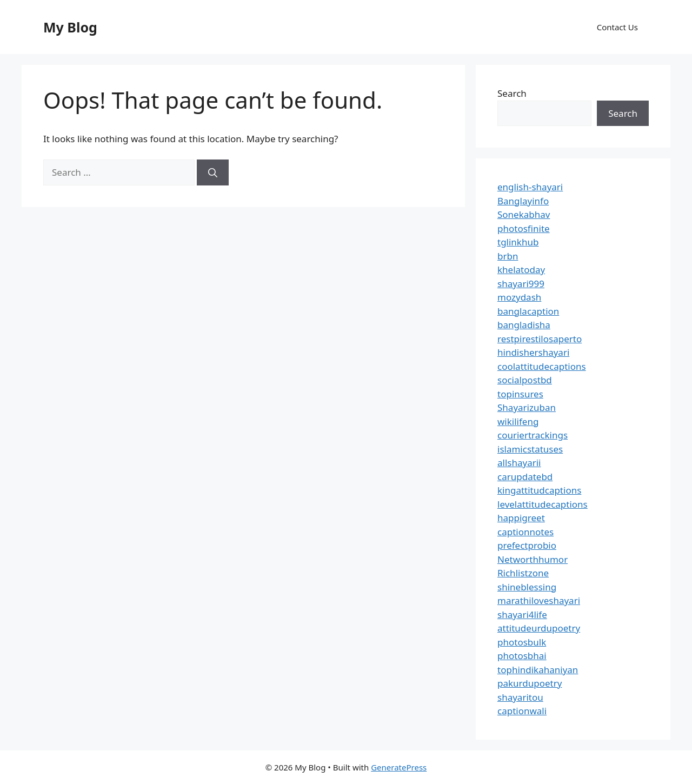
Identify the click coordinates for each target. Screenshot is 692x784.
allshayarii (519, 463)
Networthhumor (533, 559)
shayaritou (520, 697)
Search (512, 93)
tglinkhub (518, 242)
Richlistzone (523, 573)
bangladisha (524, 325)
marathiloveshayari (539, 600)
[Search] (213, 172)
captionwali (522, 711)
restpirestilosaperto (540, 339)
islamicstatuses (530, 449)
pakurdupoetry (530, 683)
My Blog (70, 27)
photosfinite (524, 228)
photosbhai (522, 656)
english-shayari (530, 187)
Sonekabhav (524, 214)
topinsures (520, 394)
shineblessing (527, 587)
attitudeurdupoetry (539, 628)
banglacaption (528, 311)
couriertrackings (533, 435)
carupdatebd (525, 477)
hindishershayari (533, 352)
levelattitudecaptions (543, 504)
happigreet (521, 518)
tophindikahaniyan (538, 670)
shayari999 (521, 284)
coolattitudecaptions (542, 366)
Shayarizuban (527, 407)
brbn (508, 256)
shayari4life (522, 614)
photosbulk (522, 642)
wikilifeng (518, 421)
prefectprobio (527, 545)
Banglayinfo (523, 201)
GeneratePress (399, 767)
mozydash (519, 297)
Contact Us (617, 27)
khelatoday (521, 270)
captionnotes (525, 532)
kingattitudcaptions (539, 490)
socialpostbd (525, 380)
